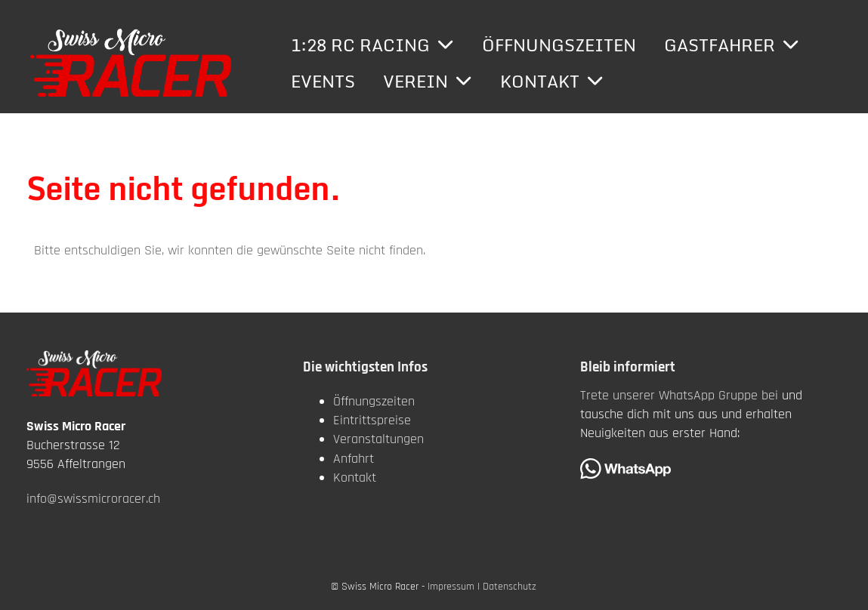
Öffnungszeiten (559, 45)
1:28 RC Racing (372, 45)
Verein (428, 81)
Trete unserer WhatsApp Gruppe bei (679, 395)
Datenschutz (510, 587)
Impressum (451, 587)
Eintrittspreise (372, 420)
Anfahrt (354, 459)
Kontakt (552, 81)
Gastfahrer (732, 45)
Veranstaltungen (378, 439)
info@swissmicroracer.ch (93, 499)
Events (323, 81)
